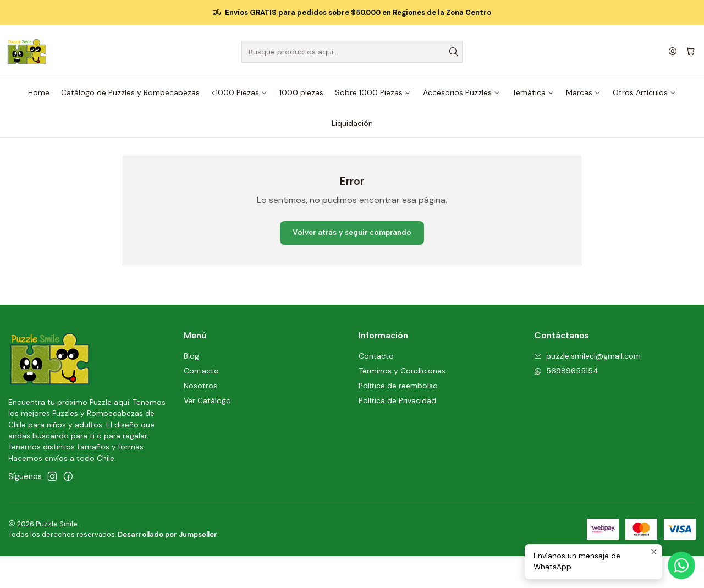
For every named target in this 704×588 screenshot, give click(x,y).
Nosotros (200, 417)
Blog (191, 388)
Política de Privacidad (397, 432)
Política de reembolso (398, 417)
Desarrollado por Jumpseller (167, 566)
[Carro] (691, 52)
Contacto (201, 403)
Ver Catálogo (207, 432)
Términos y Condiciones (402, 403)
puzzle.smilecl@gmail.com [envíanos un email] (587, 388)
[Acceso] (673, 52)
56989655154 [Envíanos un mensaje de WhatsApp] (566, 403)
